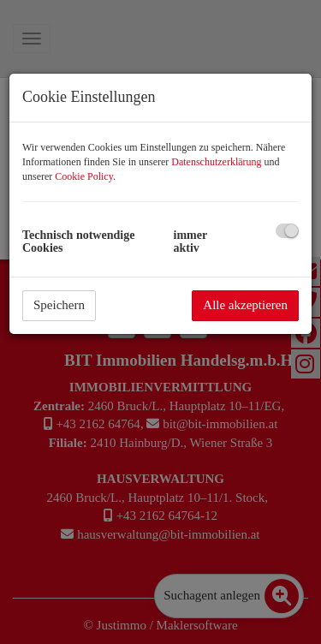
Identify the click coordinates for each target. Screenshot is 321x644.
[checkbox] (287, 231)
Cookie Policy (84, 176)
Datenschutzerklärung (216, 162)
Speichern (59, 305)
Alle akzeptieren (245, 305)
